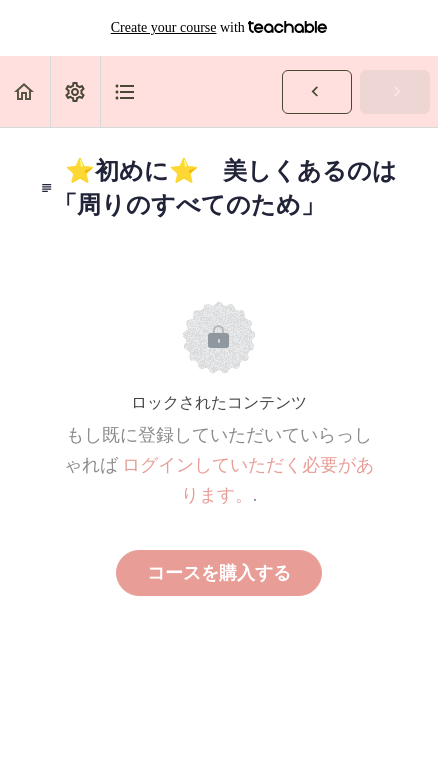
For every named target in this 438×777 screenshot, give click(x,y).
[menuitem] (75, 91)
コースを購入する (219, 573)
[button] (25, 91)
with (219, 28)
